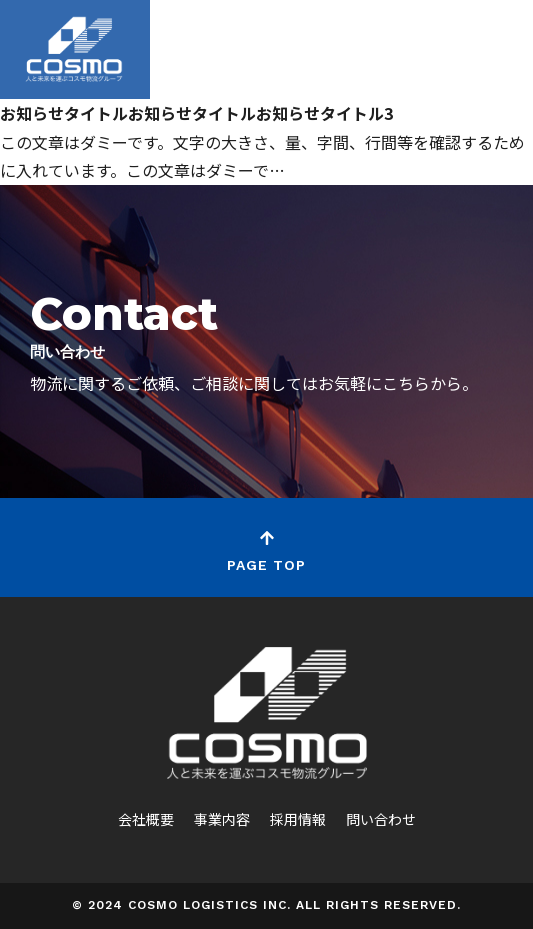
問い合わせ (381, 819)
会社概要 (146, 819)
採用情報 (298, 819)
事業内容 (222, 819)
